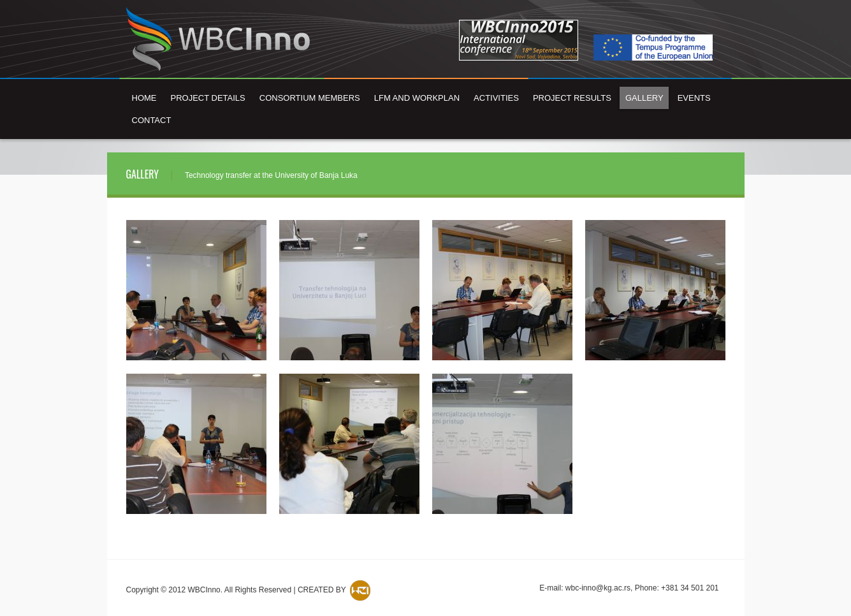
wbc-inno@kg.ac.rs (598, 588)
